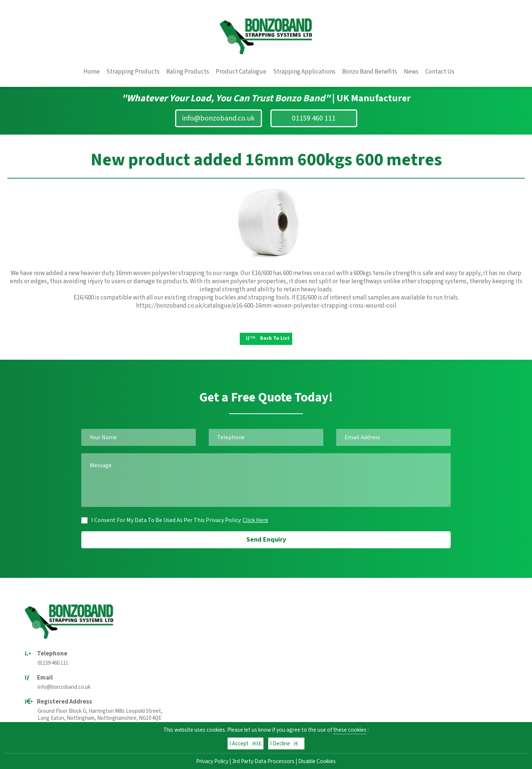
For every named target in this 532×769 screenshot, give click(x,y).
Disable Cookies (317, 761)
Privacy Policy (212, 761)
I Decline (286, 743)
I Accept (246, 743)
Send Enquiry (266, 540)
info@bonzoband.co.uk (218, 118)
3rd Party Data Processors (263, 761)
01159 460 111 (314, 118)
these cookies (350, 730)
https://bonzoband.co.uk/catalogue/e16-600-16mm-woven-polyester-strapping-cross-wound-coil (266, 306)
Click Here (255, 520)
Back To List (268, 338)
